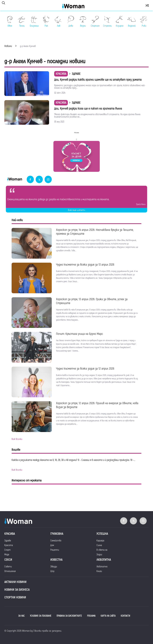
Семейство (56, 541)
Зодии (99, 555)
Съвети (8, 567)
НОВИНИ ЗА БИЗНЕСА (17, 590)
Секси (8, 560)
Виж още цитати (76, 210)
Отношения (10, 571)
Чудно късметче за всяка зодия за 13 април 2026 (85, 265)
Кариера (100, 541)
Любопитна (104, 560)
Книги (99, 571)
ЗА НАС (21, 616)
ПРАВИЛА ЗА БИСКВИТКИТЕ (69, 616)
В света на (102, 550)
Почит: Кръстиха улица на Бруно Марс (80, 334)
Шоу (52, 571)
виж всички (17, 439)
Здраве (8, 541)
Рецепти (55, 550)
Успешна (102, 534)
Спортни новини (15, 597)
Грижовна (57, 534)
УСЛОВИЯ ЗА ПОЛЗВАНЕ (41, 616)
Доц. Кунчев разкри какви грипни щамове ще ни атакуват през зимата (98, 80)
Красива (61, 74)
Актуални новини (15, 582)
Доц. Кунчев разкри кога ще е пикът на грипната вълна (88, 109)
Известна (56, 560)
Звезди (54, 567)
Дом (52, 545)
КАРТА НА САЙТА (108, 616)
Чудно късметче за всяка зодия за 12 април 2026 (85, 369)
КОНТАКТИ (125, 616)
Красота (9, 545)
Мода (7, 555)
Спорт (7, 550)
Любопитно (102, 567)
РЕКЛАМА (91, 616)
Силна (99, 545)
